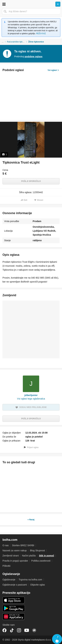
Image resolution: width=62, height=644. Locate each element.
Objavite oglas (38, 585)
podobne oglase (33, 57)
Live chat (57, 639)
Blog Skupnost (37, 550)
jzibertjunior (31, 395)
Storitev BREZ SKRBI (23, 545)
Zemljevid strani (11, 556)
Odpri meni (4, 4)
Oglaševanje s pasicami (15, 585)
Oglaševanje (9, 580)
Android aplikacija (14, 608)
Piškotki (6, 566)
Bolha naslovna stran (31, 4)
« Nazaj (31, 520)
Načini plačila (29, 556)
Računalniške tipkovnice (18, 42)
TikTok (12, 630)
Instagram (19, 630)
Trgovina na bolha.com (30, 580)
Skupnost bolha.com (34, 630)
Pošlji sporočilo (31, 181)
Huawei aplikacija (14, 617)
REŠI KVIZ (41, 34)
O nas (6, 545)
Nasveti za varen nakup (15, 550)
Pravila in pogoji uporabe (15, 561)
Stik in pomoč (46, 556)
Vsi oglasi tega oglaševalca (31, 399)
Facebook (4, 630)
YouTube (27, 630)
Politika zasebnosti (41, 561)
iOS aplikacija (14, 600)
